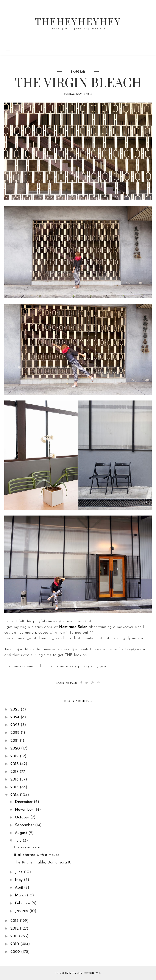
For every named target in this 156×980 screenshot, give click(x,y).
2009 (16, 952)
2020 (16, 749)
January (22, 911)
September (25, 825)
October (23, 817)
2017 (15, 772)
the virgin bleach (28, 847)
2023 (16, 725)
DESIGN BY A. (93, 973)
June (19, 872)
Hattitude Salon (73, 627)
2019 (15, 756)
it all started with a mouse (37, 855)
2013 (15, 921)
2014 (15, 795)
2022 (16, 733)
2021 (15, 741)
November (25, 810)
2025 (16, 710)
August (22, 833)
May (19, 880)
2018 (15, 764)
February (23, 903)
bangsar (78, 72)
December (24, 802)
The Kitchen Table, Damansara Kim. (45, 862)
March (21, 895)
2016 (15, 780)
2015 (15, 787)
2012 (15, 929)
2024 (16, 717)
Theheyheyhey (78, 21)
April (19, 888)
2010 (15, 944)
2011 (15, 936)
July (19, 841)
